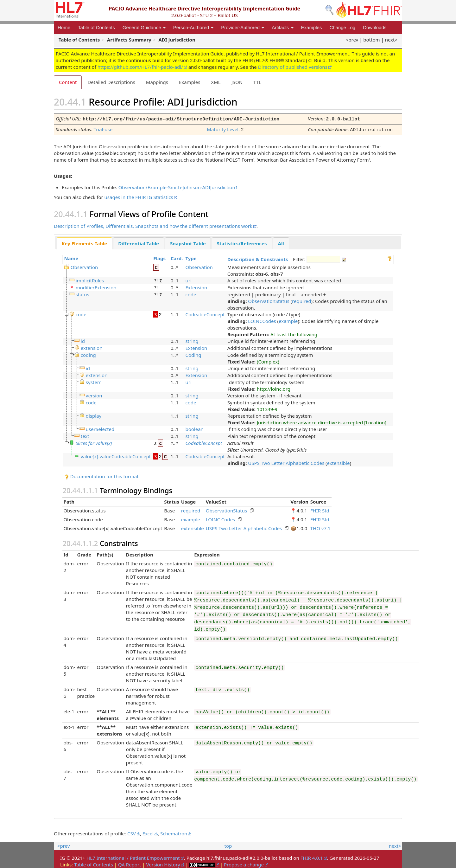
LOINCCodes (262, 320)
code (191, 293)
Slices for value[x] (94, 442)
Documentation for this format (101, 475)
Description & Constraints (258, 258)
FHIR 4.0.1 (312, 857)
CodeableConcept (205, 313)
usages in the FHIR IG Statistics (139, 196)
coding (88, 354)
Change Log (342, 27)
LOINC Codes (221, 518)
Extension (196, 286)
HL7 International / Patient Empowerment (133, 857)
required (301, 300)
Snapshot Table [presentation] (188, 242)
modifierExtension (96, 286)
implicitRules (90, 279)
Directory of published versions (293, 67)
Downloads (375, 27)
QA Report (130, 863)
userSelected (100, 428)
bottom (371, 40)
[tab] (85, 242)
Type (191, 257)
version (94, 394)
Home (64, 27)
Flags (159, 257)
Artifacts (282, 27)
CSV (132, 832)
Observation (84, 266)
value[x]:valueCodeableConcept (116, 455)
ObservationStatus (269, 300)
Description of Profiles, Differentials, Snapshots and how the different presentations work (153, 225)
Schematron (174, 832)
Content (68, 82)
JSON (237, 82)
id (83, 340)
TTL (257, 82)
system (94, 381)
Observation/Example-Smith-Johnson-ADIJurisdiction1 (178, 186)
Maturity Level (223, 129)
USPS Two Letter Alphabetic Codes (286, 462)
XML (216, 82)
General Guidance (144, 27)
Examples (312, 27)
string (192, 340)
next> (391, 40)
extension (92, 347)
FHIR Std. (320, 509)
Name (71, 257)
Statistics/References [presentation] (242, 242)
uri (188, 279)
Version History (163, 863)
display (94, 415)
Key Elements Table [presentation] (85, 242)
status (82, 293)
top (228, 845)
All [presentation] (281, 242)
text (85, 435)
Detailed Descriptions (111, 82)
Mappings (157, 82)
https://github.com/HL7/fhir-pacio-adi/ (140, 67)
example (288, 320)
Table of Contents (96, 27)
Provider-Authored (243, 27)
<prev (352, 40)
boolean (194, 428)
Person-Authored (193, 27)
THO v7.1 (320, 527)
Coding (193, 354)
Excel (148, 832)
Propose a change (244, 863)
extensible (339, 462)
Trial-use (103, 129)
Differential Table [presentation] (139, 242)
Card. (177, 257)
